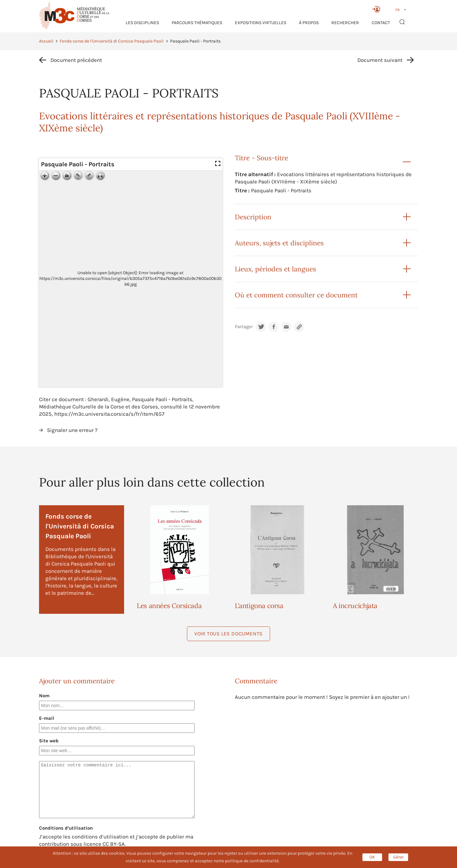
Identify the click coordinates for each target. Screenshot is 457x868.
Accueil (46, 41)
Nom (44, 696)
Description (253, 217)
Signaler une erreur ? (72, 430)
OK (372, 857)
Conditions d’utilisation (66, 828)
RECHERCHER (345, 23)
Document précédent (76, 60)
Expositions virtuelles (261, 23)
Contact (381, 23)
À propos (309, 23)
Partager (244, 327)
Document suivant (380, 60)
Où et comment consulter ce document (296, 295)
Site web (49, 741)
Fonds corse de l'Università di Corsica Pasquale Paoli (112, 41)
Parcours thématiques (197, 23)
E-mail (47, 718)
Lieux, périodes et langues (275, 269)
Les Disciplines (142, 23)
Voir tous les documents (228, 634)
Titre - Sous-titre (262, 158)
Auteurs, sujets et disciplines (279, 243)
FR (397, 10)
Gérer (398, 857)
